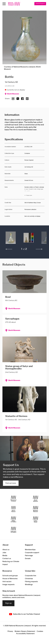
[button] (11, 239)
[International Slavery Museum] (14, 509)
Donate (28, 559)
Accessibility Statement (25, 634)
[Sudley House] (36, 519)
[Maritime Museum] (36, 509)
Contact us (7, 559)
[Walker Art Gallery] (14, 519)
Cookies (40, 631)
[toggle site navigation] (4, 4)
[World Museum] (36, 499)
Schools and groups (10, 576)
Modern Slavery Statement (25, 631)
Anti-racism (7, 582)
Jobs (4, 553)
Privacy (10, 631)
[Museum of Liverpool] (14, 499)
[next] (39, 249)
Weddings (29, 585)
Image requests (8, 585)
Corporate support (32, 553)
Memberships (30, 550)
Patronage (29, 556)
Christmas (29, 579)
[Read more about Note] (34, 191)
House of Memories (10, 579)
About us (6, 550)
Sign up (8, 603)
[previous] (9, 249)
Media (5, 556)
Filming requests (31, 582)
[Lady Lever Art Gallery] (14, 530)
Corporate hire (31, 576)
